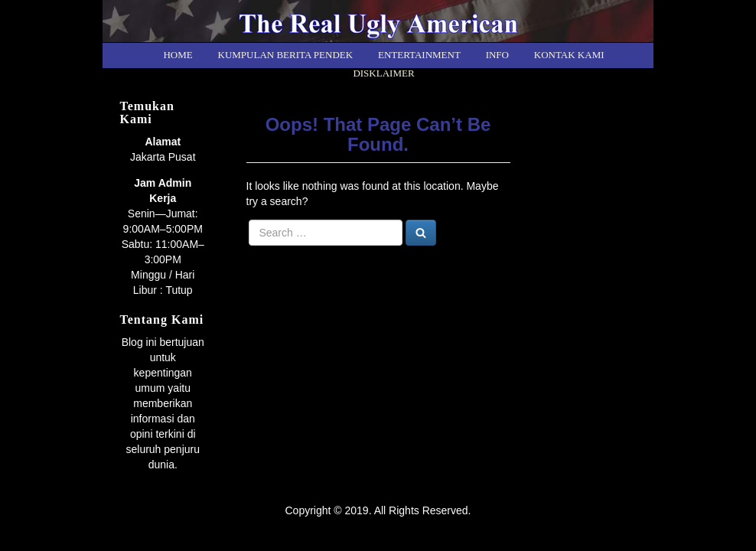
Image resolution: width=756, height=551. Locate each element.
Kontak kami (569, 55)
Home (178, 55)
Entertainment (419, 55)
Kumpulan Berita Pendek (286, 55)
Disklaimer (383, 73)
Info (497, 55)
